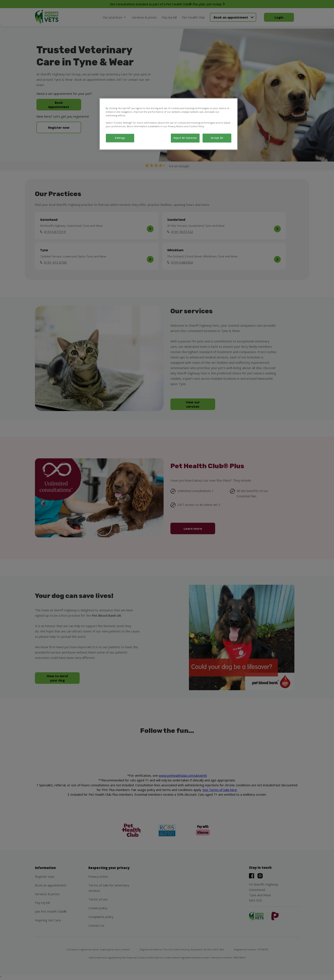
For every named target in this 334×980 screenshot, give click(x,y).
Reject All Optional (185, 138)
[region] (168, 124)
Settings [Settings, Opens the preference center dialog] (120, 138)
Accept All (217, 138)
